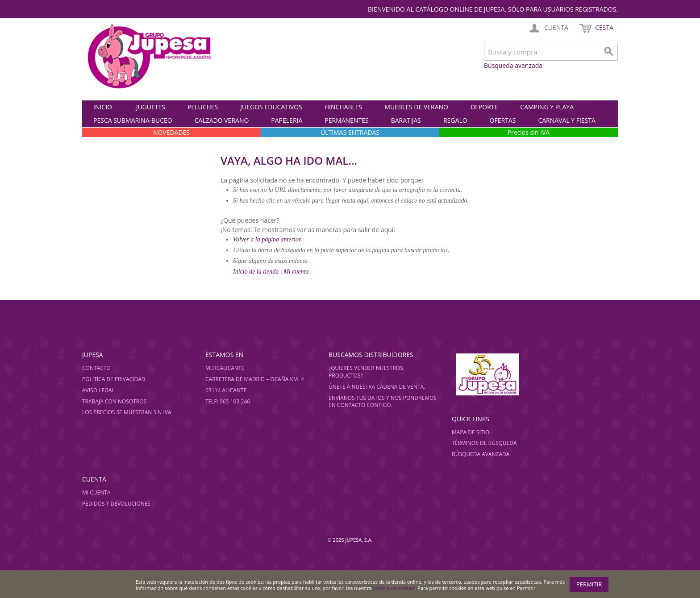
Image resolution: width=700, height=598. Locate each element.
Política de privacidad (114, 379)
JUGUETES (151, 107)
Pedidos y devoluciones (116, 504)
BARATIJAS (406, 120)
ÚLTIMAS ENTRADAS (350, 132)
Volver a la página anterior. (267, 239)
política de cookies (394, 588)
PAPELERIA (287, 120)
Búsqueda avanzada (513, 65)
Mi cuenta (296, 272)
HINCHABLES (344, 107)
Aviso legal (98, 390)
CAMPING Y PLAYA (547, 107)
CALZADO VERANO (222, 120)
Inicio (103, 107)
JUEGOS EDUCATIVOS (271, 107)
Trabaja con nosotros (114, 401)
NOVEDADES (171, 132)
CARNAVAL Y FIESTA (567, 120)
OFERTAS (503, 120)
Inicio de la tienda (257, 272)
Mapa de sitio (471, 432)
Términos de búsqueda (484, 443)
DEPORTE (484, 107)
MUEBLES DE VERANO (416, 107)
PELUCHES (203, 107)
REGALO (455, 120)
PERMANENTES (346, 120)
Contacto (96, 368)
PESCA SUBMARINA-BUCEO (133, 120)
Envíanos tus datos (357, 398)
